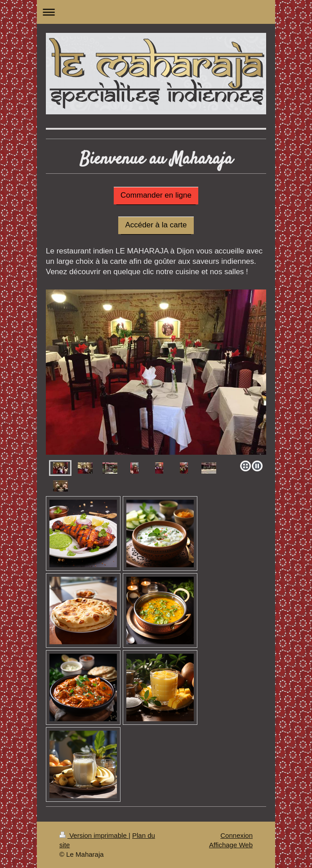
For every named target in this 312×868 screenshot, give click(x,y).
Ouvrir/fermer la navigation (156, 12)
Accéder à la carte (156, 225)
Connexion (236, 835)
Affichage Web (231, 845)
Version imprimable (94, 835)
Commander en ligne (156, 195)
